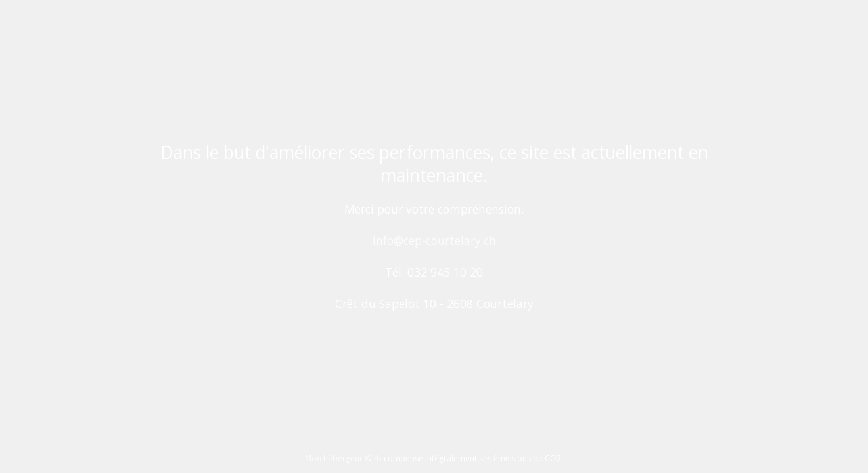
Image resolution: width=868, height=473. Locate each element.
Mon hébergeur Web (343, 458)
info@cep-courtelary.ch (434, 240)
